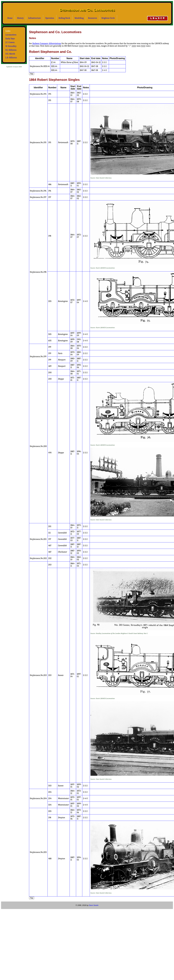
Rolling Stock (64, 18)
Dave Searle (94, 905)
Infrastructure (35, 18)
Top (32, 74)
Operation (50, 18)
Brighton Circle (108, 18)
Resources (93, 18)
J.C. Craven (10, 42)
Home (10, 18)
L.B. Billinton (11, 58)
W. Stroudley (11, 46)
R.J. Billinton (11, 50)
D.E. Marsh (10, 54)
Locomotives (11, 35)
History (20, 18)
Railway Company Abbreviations (47, 43)
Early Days (10, 39)
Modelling (79, 18)
